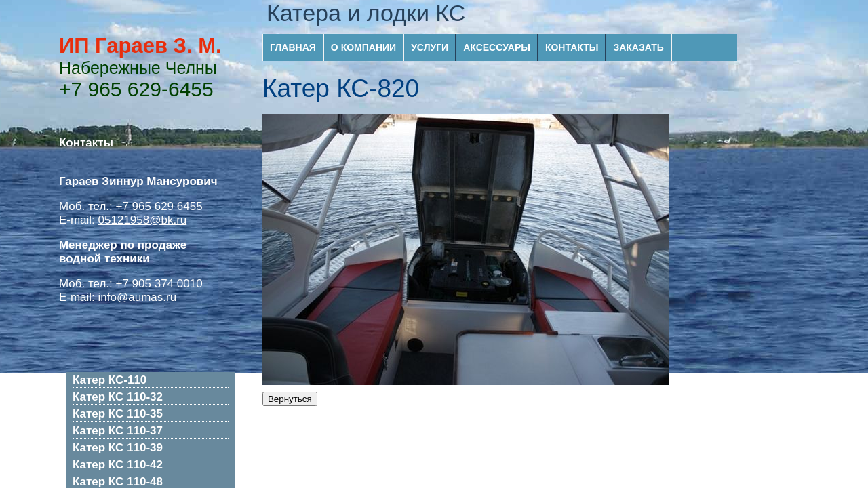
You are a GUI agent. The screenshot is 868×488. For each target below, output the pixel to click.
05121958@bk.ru (143, 220)
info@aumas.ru (138, 297)
